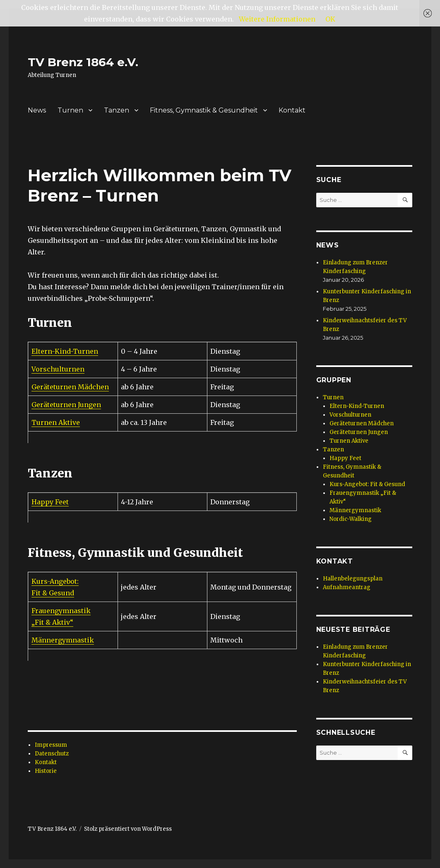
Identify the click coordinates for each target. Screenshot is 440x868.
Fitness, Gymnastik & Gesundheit (204, 110)
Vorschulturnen (58, 369)
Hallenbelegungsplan (353, 579)
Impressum (51, 745)
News (37, 110)
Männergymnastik (63, 640)
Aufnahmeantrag (347, 587)
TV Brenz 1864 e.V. (83, 62)
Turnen (70, 110)
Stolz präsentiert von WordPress (128, 829)
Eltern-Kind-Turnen (65, 351)
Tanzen (117, 110)
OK (330, 19)
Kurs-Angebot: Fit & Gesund (367, 484)
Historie (46, 771)
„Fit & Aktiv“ (52, 622)
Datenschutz (52, 754)
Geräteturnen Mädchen (70, 387)
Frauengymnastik (61, 611)
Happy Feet (50, 502)
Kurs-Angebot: (55, 581)
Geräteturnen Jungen (66, 405)
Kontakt (292, 110)
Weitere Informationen (277, 19)
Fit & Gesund (53, 593)
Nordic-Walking (351, 519)
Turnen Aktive (56, 422)
